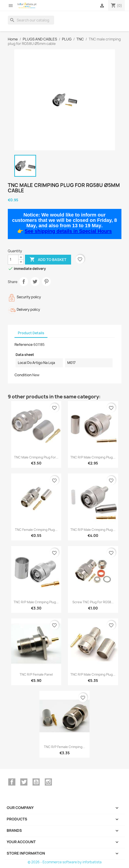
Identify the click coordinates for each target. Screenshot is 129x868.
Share (24, 282)
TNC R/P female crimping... (64, 747)
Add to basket (48, 260)
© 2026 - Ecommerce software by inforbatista (65, 862)
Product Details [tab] (31, 333)
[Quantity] (13, 260)
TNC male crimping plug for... (36, 457)
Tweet (35, 282)
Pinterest (46, 282)
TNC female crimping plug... (36, 530)
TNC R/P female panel (36, 674)
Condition (23, 375)
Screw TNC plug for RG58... (93, 602)
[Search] (31, 20)
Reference (24, 345)
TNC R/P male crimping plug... (93, 457)
